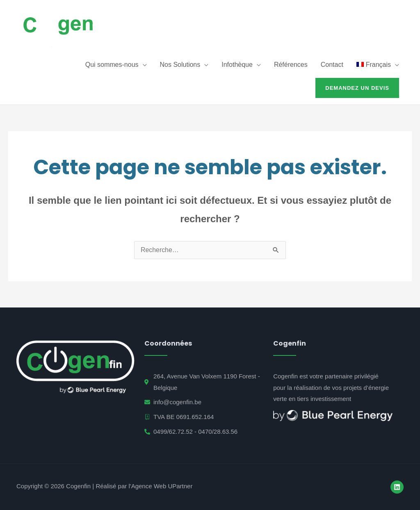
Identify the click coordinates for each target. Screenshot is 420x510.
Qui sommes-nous (112, 65)
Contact (332, 65)
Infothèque (237, 65)
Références (291, 65)
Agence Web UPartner (162, 486)
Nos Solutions (180, 65)
